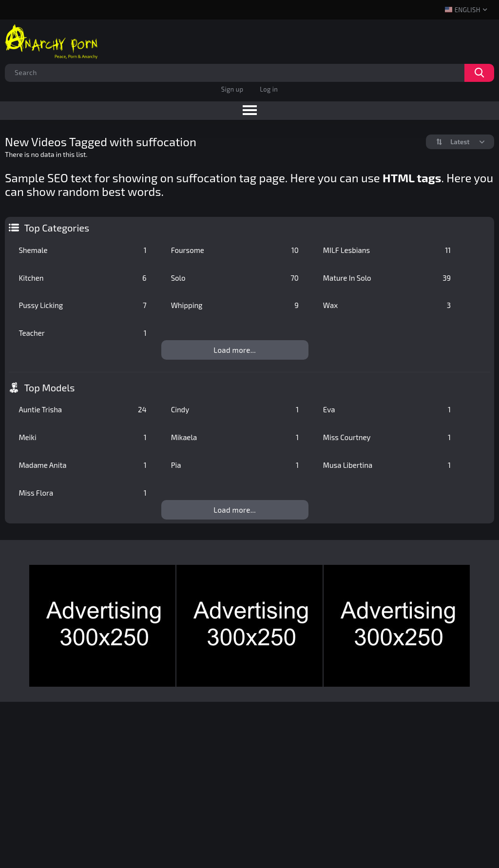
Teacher (82, 333)
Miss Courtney (387, 437)
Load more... (235, 350)
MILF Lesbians (387, 250)
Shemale (82, 250)
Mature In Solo (387, 278)
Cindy (235, 409)
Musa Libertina (387, 465)
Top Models (49, 387)
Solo (235, 278)
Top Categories (57, 228)
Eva (387, 409)
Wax (387, 305)
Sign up (232, 89)
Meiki (82, 437)
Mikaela (235, 437)
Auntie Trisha (82, 409)
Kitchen (82, 278)
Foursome (235, 250)
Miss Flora (82, 493)
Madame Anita (82, 465)
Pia (235, 465)
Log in (269, 89)
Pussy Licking (82, 305)
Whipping (235, 305)
